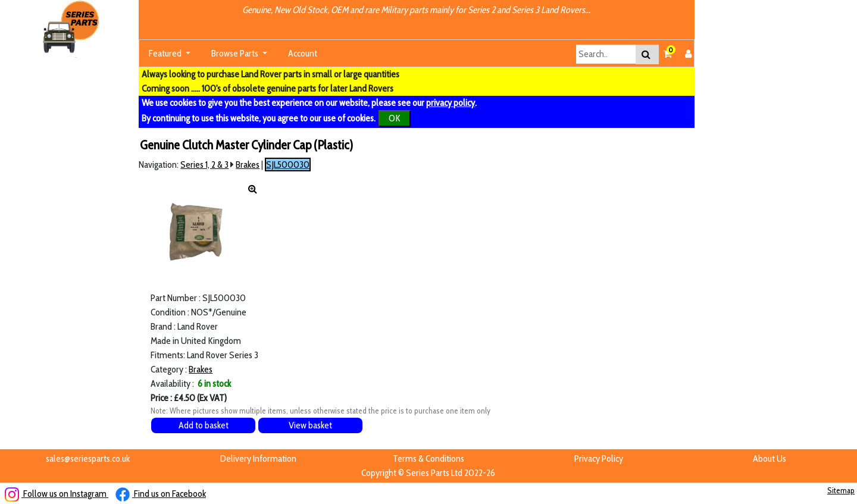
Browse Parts (236, 53)
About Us (770, 458)
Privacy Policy (599, 458)
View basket (310, 425)
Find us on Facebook (161, 494)
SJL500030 (288, 165)
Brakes (248, 165)
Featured (166, 53)
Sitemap (841, 490)
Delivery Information (258, 458)
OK (395, 118)
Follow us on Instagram (57, 494)
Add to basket (204, 425)
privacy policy (451, 103)
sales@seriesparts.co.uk (88, 458)
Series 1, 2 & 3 (204, 165)
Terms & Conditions (428, 458)
